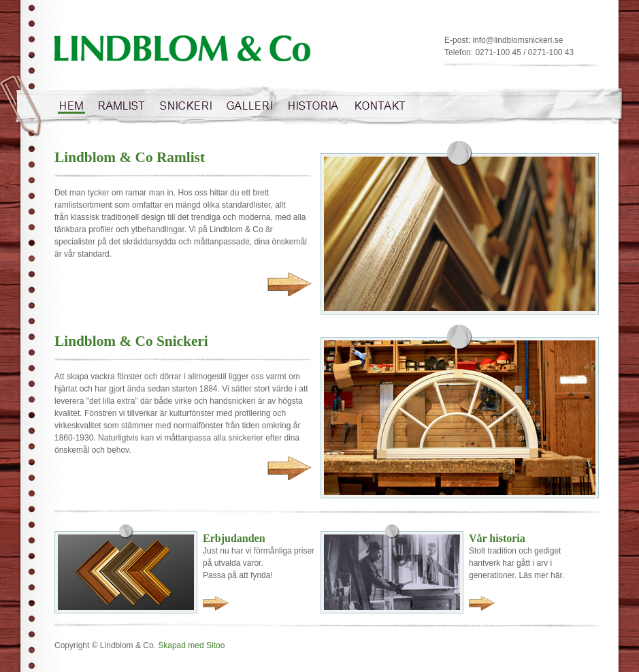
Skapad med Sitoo (191, 645)
